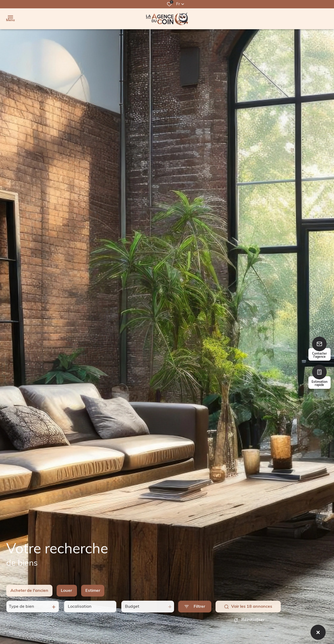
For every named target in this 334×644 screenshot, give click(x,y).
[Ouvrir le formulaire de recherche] (195, 613)
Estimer (93, 597)
